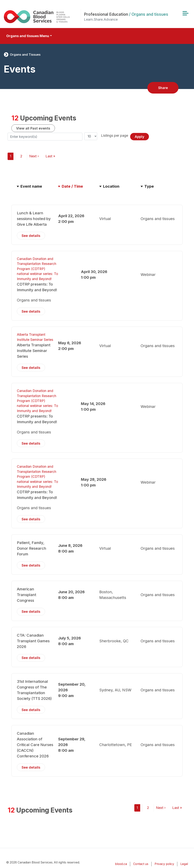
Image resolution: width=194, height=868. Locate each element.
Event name (31, 186)
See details (31, 236)
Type (149, 186)
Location (111, 186)
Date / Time (74, 186)
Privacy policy (164, 864)
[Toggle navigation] (185, 13)
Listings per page (115, 135)
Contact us (141, 864)
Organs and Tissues (25, 55)
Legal (184, 864)
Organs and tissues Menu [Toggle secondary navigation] (28, 36)
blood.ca (121, 864)
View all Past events (33, 128)
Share (163, 88)
